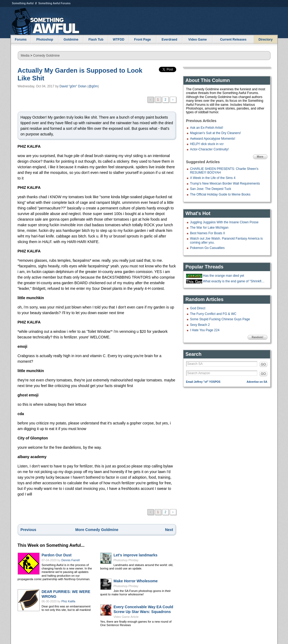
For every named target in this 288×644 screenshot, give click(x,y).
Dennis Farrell (71, 560)
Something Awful (23, 3)
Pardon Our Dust (57, 555)
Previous (28, 530)
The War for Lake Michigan (209, 228)
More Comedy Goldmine (97, 530)
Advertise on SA (257, 382)
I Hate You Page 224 (205, 330)
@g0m (93, 86)
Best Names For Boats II (208, 233)
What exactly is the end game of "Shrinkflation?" (235, 281)
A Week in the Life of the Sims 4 (213, 178)
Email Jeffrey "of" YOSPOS (203, 382)
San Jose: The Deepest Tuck (211, 189)
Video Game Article (126, 617)
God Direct (198, 308)
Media (25, 56)
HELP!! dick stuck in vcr (207, 144)
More (260, 157)
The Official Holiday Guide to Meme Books (220, 194)
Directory (266, 40)
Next (169, 530)
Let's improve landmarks (136, 555)
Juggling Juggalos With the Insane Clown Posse (224, 222)
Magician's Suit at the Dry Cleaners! (216, 133)
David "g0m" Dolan (73, 86)
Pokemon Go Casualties (207, 248)
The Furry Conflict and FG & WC (213, 314)
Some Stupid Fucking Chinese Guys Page (220, 319)
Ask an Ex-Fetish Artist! (207, 128)
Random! (257, 337)
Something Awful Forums (54, 3)
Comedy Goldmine (46, 56)
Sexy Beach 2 (200, 325)
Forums (21, 40)
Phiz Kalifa (68, 601)
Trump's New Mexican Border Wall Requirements (225, 184)
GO (264, 364)
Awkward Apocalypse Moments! (213, 139)
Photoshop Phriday (126, 560)
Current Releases (233, 40)
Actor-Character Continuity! (210, 149)
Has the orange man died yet (224, 276)
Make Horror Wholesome (136, 581)
